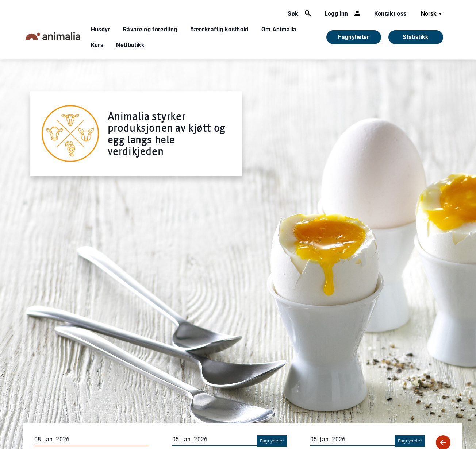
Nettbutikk (130, 45)
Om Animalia (279, 29)
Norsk (432, 14)
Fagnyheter (354, 37)
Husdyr (101, 29)
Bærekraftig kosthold (219, 29)
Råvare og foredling (150, 29)
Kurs (97, 45)
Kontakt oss (390, 14)
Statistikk (416, 37)
